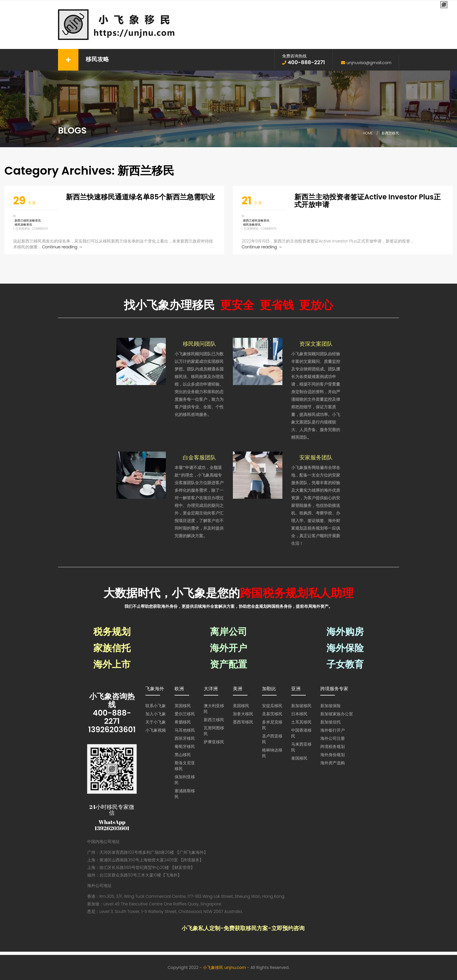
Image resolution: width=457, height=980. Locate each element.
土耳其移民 (301, 722)
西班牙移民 (185, 738)
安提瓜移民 (272, 706)
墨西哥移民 (243, 722)
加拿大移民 (243, 714)
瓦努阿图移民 (214, 731)
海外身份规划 (333, 755)
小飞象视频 (156, 730)
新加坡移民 (301, 706)
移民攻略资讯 (23, 225)
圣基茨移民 (272, 714)
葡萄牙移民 (185, 747)
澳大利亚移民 (214, 709)
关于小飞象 (156, 722)
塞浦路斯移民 (185, 794)
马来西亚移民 (301, 747)
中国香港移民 (301, 733)
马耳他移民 (185, 730)
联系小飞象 (156, 706)
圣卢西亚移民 (272, 739)
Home (368, 133)
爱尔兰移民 (185, 714)
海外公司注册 (333, 738)
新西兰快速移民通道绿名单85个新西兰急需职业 (140, 197)
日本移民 (299, 714)
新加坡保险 (331, 706)
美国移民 (241, 706)
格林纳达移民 (272, 753)
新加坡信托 (331, 722)
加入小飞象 (156, 714)
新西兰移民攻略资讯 (28, 221)
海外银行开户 (333, 730)
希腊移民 (183, 722)
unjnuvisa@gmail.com (369, 63)
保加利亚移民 (185, 780)
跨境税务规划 (333, 747)
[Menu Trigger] (444, 5)
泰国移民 (299, 758)
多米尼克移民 (272, 725)
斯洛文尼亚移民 (185, 766)
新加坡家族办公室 (337, 714)
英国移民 (183, 706)
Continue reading (62, 247)
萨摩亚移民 (214, 742)
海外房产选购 (333, 763)
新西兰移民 (214, 720)
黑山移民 (183, 755)
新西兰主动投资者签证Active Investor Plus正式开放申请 (368, 201)
